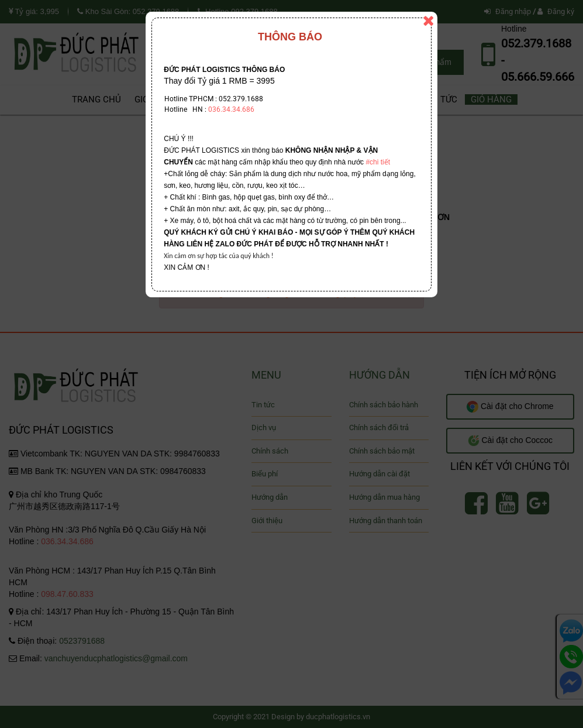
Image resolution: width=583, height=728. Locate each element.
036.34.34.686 (231, 109)
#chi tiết (378, 162)
